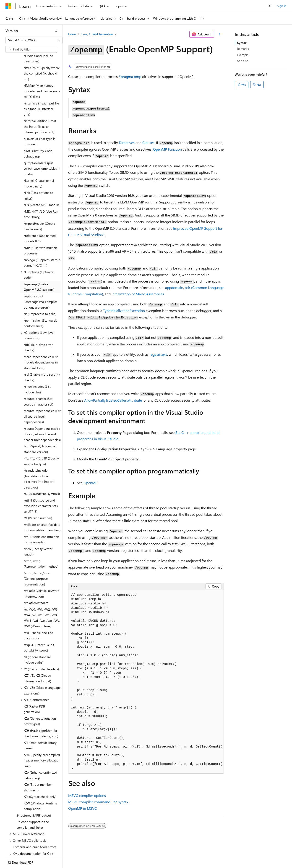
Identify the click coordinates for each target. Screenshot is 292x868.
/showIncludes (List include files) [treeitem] (37, 363)
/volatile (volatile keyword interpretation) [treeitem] (42, 567)
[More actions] (220, 34)
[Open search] (271, 6)
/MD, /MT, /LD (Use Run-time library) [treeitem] (42, 187)
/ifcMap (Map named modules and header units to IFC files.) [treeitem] (42, 64)
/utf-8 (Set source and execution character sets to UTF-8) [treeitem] (41, 479)
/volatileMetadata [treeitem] (36, 576)
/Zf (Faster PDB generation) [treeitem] (34, 682)
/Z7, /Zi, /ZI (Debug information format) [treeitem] (37, 652)
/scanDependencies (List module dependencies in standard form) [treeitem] (41, 336)
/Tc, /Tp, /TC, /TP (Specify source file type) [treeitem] (41, 434)
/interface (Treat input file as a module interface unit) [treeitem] (41, 82)
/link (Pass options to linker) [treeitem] (38, 169)
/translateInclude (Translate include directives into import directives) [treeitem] (39, 452)
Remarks (243, 49)
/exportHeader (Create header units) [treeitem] (39, 200)
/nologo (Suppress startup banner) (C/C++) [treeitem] (42, 236)
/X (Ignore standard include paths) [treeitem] (37, 633)
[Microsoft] (8, 6)
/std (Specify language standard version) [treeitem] (39, 422)
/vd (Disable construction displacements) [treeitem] (41, 513)
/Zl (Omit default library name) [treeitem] (40, 719)
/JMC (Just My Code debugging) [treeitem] (38, 127)
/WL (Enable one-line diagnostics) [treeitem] (38, 609)
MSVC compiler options (87, 795)
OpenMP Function (167, 149)
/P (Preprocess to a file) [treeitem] (40, 287)
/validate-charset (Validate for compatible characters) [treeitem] (42, 501)
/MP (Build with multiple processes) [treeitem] (41, 224)
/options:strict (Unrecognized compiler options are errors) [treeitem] (40, 275)
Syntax (242, 43)
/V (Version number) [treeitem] (38, 491)
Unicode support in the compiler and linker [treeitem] (33, 798)
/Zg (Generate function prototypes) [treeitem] (40, 694)
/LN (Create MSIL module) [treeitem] (42, 178)
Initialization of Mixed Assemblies (138, 294)
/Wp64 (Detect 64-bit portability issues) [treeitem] (39, 621)
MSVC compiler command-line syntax (98, 802)
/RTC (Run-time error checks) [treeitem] (38, 321)
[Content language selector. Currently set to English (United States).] (26, 861)
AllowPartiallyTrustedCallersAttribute (113, 400)
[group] (146, 682)
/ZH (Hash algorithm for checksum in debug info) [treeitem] (41, 707)
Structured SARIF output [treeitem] (34, 789)
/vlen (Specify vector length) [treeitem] (38, 525)
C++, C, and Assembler (97, 34)
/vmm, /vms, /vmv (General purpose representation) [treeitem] (37, 552)
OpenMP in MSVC (82, 808)
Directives (127, 143)
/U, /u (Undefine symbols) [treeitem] (42, 467)
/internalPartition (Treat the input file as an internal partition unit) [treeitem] (40, 100)
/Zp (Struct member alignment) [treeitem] (38, 761)
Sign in (282, 6)
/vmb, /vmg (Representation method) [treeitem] (41, 537)
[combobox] (34, 40)
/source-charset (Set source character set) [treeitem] (38, 375)
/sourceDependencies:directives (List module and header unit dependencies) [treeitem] (42, 407)
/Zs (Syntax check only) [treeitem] (40, 770)
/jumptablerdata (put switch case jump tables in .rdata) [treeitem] (42, 142)
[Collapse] (56, 31)
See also (243, 61)
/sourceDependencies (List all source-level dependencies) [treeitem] (42, 390)
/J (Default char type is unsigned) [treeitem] (39, 115)
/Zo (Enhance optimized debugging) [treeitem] (40, 748)
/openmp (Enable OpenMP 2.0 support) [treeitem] (39, 260)
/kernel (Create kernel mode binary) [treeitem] (39, 157)
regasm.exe (158, 354)
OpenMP (90, 483)
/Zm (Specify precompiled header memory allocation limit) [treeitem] (42, 734)
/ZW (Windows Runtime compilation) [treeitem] (40, 779)
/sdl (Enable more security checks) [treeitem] (42, 350)
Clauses (148, 143)
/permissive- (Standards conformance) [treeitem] (40, 296)
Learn (72, 34)
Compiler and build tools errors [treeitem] (34, 820)
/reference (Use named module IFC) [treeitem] (40, 212)
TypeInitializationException (124, 311)
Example (243, 55)
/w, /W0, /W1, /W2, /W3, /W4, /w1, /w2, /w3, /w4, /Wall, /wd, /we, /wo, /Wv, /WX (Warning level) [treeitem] (42, 591)
